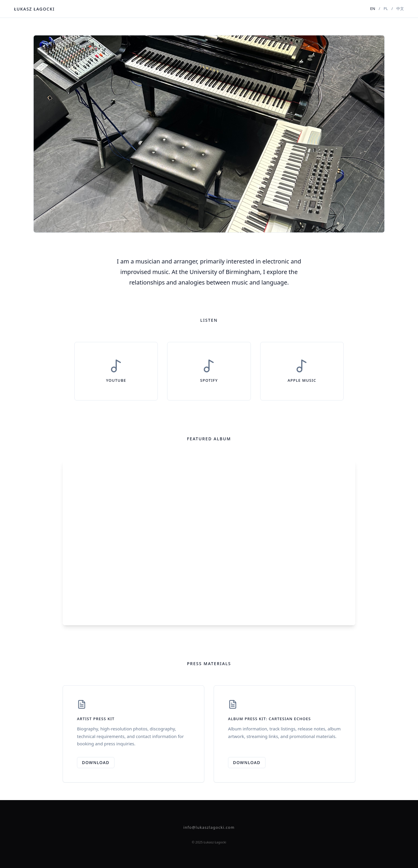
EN (373, 8)
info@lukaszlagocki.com (209, 827)
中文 (400, 8)
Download (96, 762)
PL (386, 8)
